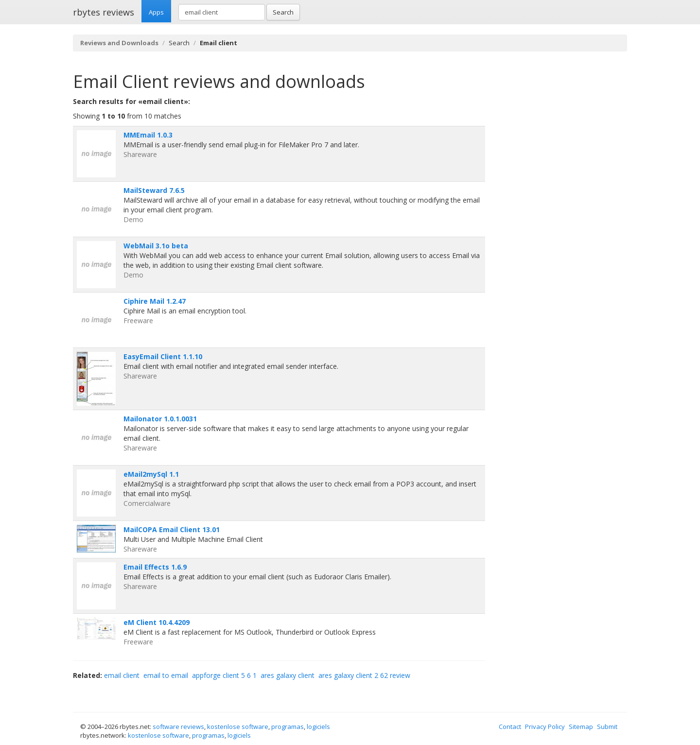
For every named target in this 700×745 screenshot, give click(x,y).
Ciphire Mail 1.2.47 (155, 301)
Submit (607, 727)
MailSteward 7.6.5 (154, 190)
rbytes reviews (104, 12)
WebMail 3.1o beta (156, 246)
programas (288, 727)
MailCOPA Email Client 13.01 (172, 529)
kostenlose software (238, 727)
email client (122, 675)
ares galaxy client (288, 675)
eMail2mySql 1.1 (151, 474)
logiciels (318, 727)
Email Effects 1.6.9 (155, 567)
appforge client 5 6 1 (224, 675)
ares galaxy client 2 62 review (364, 675)
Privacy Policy (545, 727)
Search (283, 12)
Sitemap (581, 727)
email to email (166, 675)
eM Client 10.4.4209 (157, 622)
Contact (510, 727)
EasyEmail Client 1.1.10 (163, 356)
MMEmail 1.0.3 (148, 135)
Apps (156, 12)
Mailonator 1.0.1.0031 (160, 419)
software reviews (178, 727)
